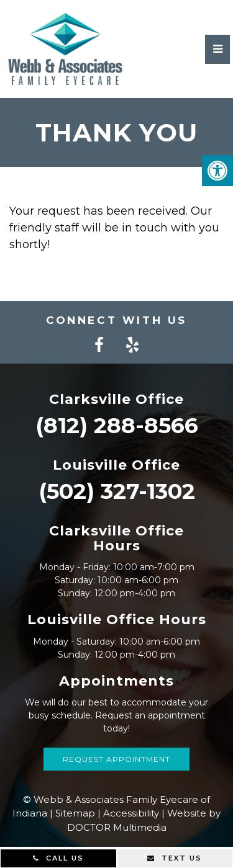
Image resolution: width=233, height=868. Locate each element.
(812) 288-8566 (117, 425)
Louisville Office (116, 465)
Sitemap (75, 813)
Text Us (175, 858)
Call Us (58, 858)
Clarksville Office (116, 399)
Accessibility (131, 813)
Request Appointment (116, 759)
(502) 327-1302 (117, 491)
